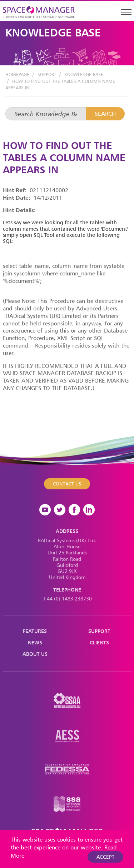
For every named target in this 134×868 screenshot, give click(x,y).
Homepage (17, 74)
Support (47, 74)
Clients (99, 642)
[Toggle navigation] (126, 12)
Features (35, 631)
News (35, 642)
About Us (35, 654)
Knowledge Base (84, 74)
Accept (105, 857)
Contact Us (67, 483)
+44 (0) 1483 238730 (67, 598)
